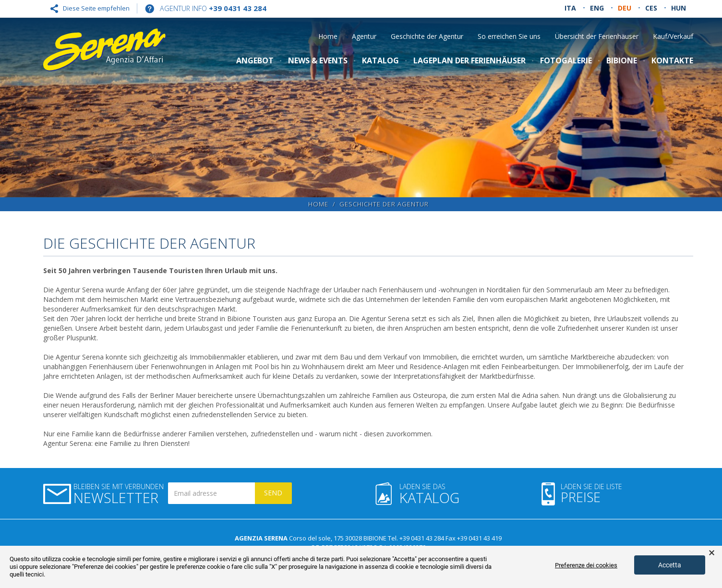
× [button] (712, 553)
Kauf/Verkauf (673, 36)
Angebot (255, 60)
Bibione (622, 60)
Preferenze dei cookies (586, 565)
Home (328, 36)
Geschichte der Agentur (427, 36)
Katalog (380, 60)
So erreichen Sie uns (509, 36)
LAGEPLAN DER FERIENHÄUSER (469, 60)
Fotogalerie (566, 60)
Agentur (364, 36)
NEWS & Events (318, 60)
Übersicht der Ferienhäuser (597, 36)
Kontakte (672, 60)
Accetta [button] (670, 565)
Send (273, 493)
